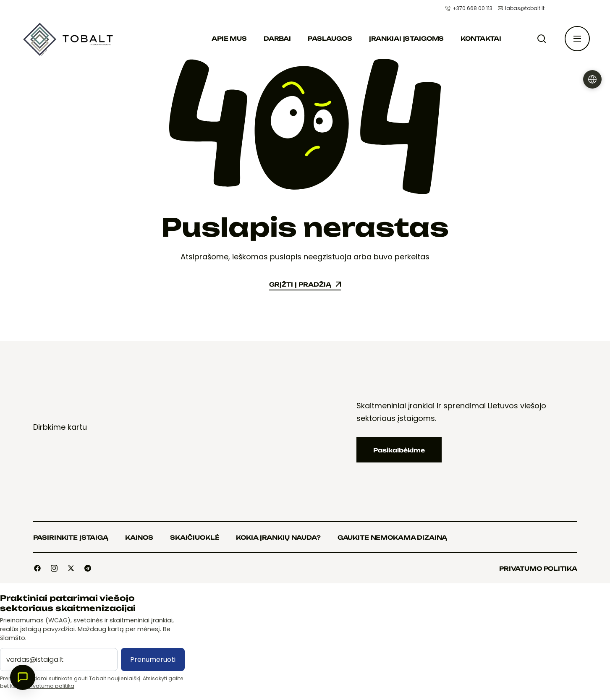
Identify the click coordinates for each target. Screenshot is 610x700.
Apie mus (229, 38)
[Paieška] (543, 39)
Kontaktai (481, 38)
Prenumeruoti (153, 660)
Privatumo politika (50, 686)
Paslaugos (330, 38)
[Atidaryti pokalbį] (23, 677)
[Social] (37, 568)
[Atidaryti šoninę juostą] (577, 39)
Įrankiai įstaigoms (406, 38)
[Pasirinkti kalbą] (592, 79)
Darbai (277, 38)
